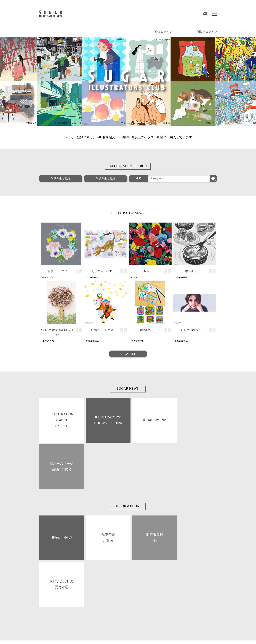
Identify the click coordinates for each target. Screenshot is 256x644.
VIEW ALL (128, 354)
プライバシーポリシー (100, 636)
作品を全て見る (106, 178)
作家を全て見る (61, 178)
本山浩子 (191, 271)
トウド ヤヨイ (57, 271)
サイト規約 (44, 636)
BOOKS (87, 571)
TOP (41, 563)
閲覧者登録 (178, 571)
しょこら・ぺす (102, 271)
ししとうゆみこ (191, 330)
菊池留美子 (146, 330)
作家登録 (132, 571)
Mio (146, 271)
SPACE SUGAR (91, 580)
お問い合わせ (157, 636)
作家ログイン (164, 32)
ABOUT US (44, 572)
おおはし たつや (102, 330)
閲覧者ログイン (207, 32)
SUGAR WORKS (47, 581)
